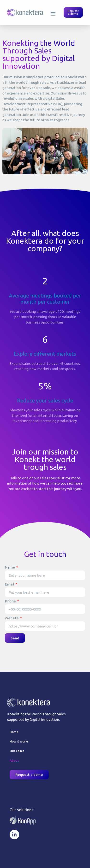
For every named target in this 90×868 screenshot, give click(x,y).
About (14, 760)
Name (10, 567)
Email (10, 584)
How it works (19, 741)
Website (12, 618)
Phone (11, 601)
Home (14, 732)
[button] (53, 14)
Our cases (17, 751)
